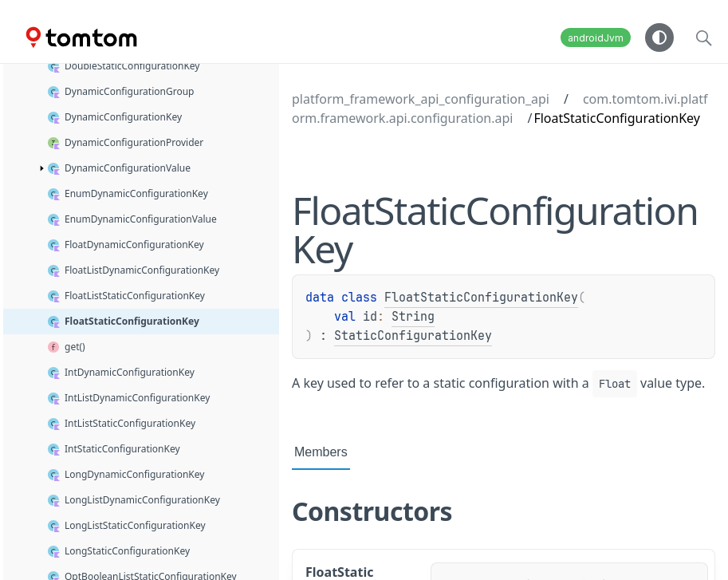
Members (321, 452)
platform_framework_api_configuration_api (421, 99)
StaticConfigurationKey (413, 336)
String (413, 317)
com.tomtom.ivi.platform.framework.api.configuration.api (500, 109)
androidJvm (596, 38)
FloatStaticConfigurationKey (481, 298)
